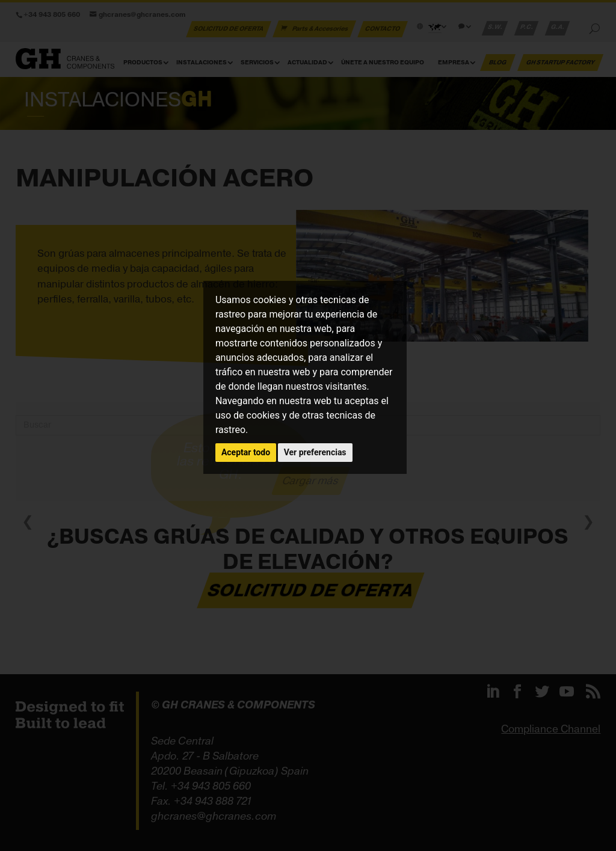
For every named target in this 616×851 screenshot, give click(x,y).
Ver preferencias (315, 452)
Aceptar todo (246, 452)
